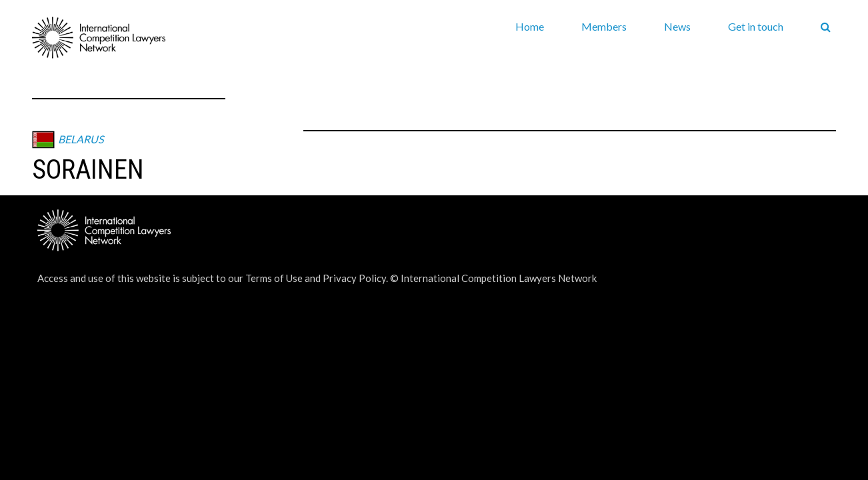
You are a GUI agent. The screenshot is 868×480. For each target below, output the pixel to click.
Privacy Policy (354, 278)
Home (530, 26)
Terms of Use (274, 278)
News (677, 26)
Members (604, 26)
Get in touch (756, 26)
